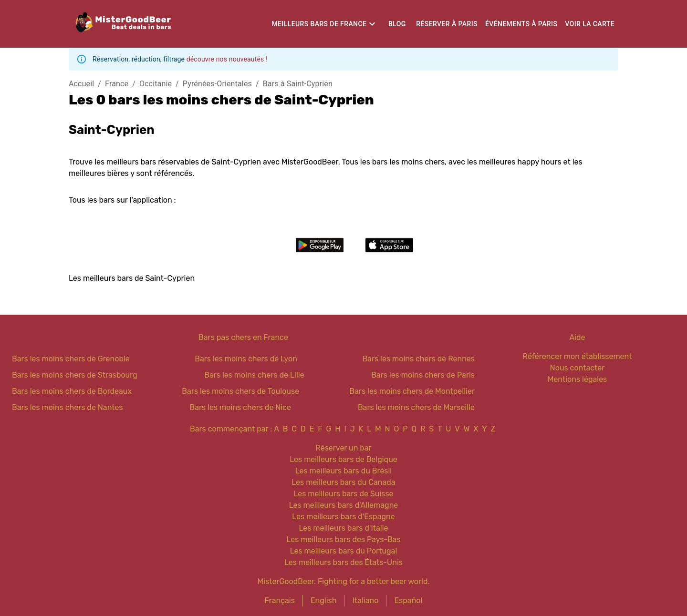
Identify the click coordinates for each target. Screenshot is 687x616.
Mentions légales (578, 379)
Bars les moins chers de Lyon (246, 359)
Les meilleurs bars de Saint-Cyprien (132, 278)
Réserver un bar (343, 448)
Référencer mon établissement (578, 356)
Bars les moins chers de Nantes (68, 407)
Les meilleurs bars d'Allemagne (344, 505)
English (324, 601)
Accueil (81, 84)
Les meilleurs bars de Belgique (343, 459)
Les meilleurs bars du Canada (343, 482)
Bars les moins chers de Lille (254, 375)
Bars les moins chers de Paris (423, 375)
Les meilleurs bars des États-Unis (343, 562)
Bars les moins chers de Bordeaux (72, 391)
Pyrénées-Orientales (217, 84)
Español (408, 601)
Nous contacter (578, 368)
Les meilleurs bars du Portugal (344, 551)
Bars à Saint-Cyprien (298, 84)
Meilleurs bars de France (319, 24)
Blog (397, 24)
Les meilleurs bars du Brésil (344, 471)
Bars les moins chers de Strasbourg (75, 375)
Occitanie (156, 84)
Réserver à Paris (447, 24)
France (117, 84)
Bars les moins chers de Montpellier (412, 391)
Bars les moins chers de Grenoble (71, 359)
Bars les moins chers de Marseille (416, 407)
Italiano (365, 601)
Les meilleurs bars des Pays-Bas (343, 539)
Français (280, 601)
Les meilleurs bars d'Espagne (343, 517)
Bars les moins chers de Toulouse (240, 391)
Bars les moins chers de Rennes (418, 359)
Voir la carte (590, 24)
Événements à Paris (521, 24)
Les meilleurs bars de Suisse (343, 494)
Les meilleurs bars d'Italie (343, 528)
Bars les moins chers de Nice (241, 407)
